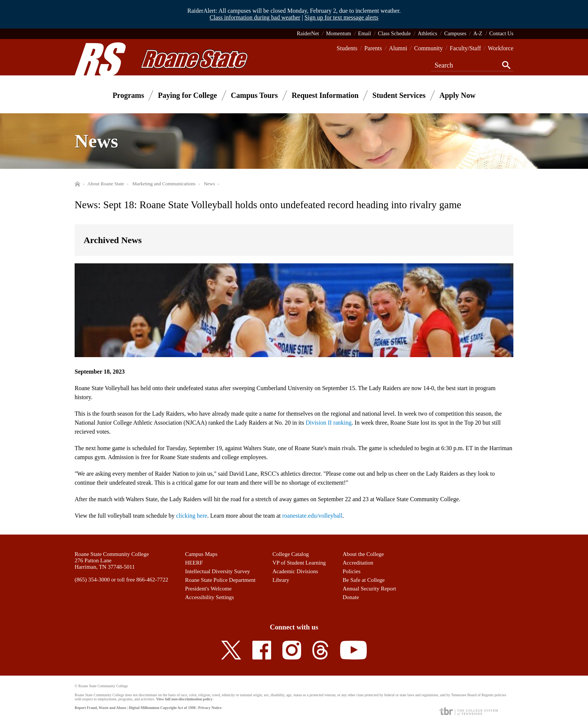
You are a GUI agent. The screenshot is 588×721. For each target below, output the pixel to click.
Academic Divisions (295, 571)
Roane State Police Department (220, 580)
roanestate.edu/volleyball (312, 516)
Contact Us (501, 33)
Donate (351, 597)
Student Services (399, 95)
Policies (352, 571)
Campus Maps (201, 554)
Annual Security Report (369, 589)
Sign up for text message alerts (341, 17)
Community (428, 48)
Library (281, 580)
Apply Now (457, 95)
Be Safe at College (364, 580)
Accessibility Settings (210, 597)
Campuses (455, 33)
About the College (363, 554)
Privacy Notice (210, 708)
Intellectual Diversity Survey (218, 571)
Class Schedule (394, 33)
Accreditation (358, 563)
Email (364, 33)
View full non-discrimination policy (184, 699)
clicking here (192, 516)
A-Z (478, 33)
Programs (128, 95)
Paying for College (187, 95)
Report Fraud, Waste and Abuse (100, 708)
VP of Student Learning (299, 563)
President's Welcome (208, 589)
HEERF (194, 563)
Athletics (427, 33)
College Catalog (290, 554)
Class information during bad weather (255, 17)
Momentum (338, 33)
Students (347, 48)
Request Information (325, 95)
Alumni (398, 48)
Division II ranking (329, 423)
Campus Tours (254, 95)
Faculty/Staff (465, 48)
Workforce (501, 48)
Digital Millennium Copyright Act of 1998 (162, 708)
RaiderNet (308, 33)
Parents (373, 48)
